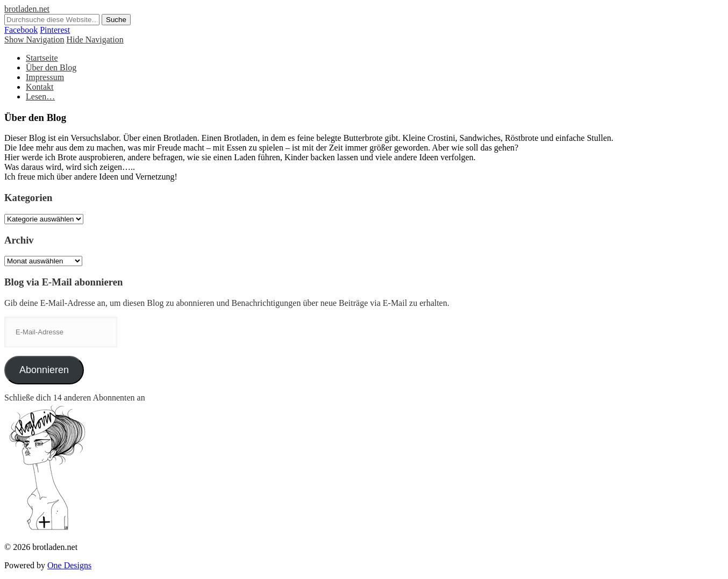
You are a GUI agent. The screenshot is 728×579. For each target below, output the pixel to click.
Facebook (21, 30)
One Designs (69, 565)
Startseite (42, 58)
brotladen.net (27, 9)
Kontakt (40, 87)
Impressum (45, 77)
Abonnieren (44, 370)
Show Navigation (34, 40)
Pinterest (55, 30)
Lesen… (40, 96)
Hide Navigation (95, 40)
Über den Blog (51, 67)
